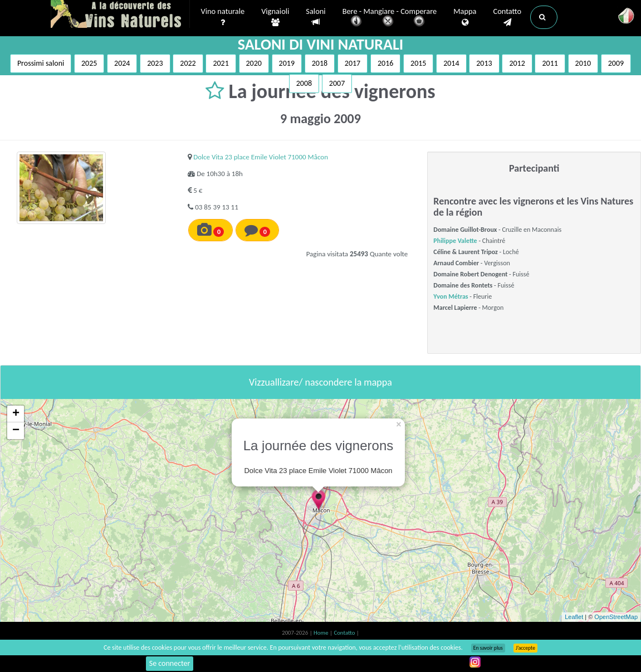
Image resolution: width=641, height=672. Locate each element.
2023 (155, 63)
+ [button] (16, 414)
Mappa (465, 17)
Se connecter (170, 663)
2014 (451, 63)
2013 (484, 63)
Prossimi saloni (41, 63)
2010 (583, 63)
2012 (517, 63)
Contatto (507, 17)
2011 (550, 63)
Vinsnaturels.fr (120, 15)
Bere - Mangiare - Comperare (390, 18)
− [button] (16, 431)
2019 (287, 63)
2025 (89, 63)
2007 (337, 83)
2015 (418, 63)
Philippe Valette (455, 241)
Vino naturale (223, 17)
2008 (304, 83)
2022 (188, 63)
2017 (353, 63)
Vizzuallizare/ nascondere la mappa (320, 382)
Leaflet (574, 617)
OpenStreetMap (616, 617)
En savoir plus (488, 648)
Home (322, 633)
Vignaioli (275, 17)
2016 (385, 63)
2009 (616, 63)
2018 (320, 63)
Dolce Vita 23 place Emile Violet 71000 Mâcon (261, 157)
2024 (122, 63)
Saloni (315, 17)
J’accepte (525, 648)
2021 (221, 63)
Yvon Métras (451, 296)
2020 (254, 63)
